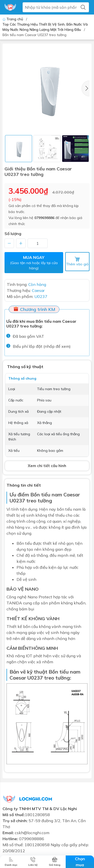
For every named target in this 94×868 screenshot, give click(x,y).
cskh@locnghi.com (32, 833)
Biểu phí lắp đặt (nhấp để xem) (42, 346)
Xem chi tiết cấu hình (47, 466)
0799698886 (44, 218)
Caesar (18, 678)
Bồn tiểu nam (46, 495)
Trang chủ (13, 19)
